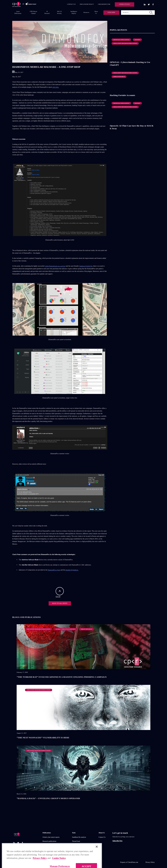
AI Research (47, 12)
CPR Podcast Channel (33, 12)
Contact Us (102, 837)
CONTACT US (71, 4)
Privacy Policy (150, 862)
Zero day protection (78, 850)
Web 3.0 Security (59, 12)
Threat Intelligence (78, 845)
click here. (56, 87)
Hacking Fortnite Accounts (123, 95)
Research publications (49, 841)
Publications (47, 833)
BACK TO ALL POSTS (60, 603)
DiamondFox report (54, 570)
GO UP (60, 592)
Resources (86, 12)
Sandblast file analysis (79, 837)
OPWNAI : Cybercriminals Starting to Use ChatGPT (130, 64)
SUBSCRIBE (111, 12)
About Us (96, 12)
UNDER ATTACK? (125, 4)
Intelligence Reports (74, 12)
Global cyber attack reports (51, 837)
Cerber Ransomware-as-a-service (55, 266)
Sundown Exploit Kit (86, 266)
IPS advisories (47, 845)
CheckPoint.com (133, 862)
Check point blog (48, 850)
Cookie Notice (59, 865)
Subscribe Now (117, 841)
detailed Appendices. (72, 570)
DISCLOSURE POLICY (87, 4)
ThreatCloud (76, 841)
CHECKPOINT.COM (104, 4)
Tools (74, 833)
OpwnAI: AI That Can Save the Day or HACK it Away (132, 127)
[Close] (97, 853)
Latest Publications (18, 12)
